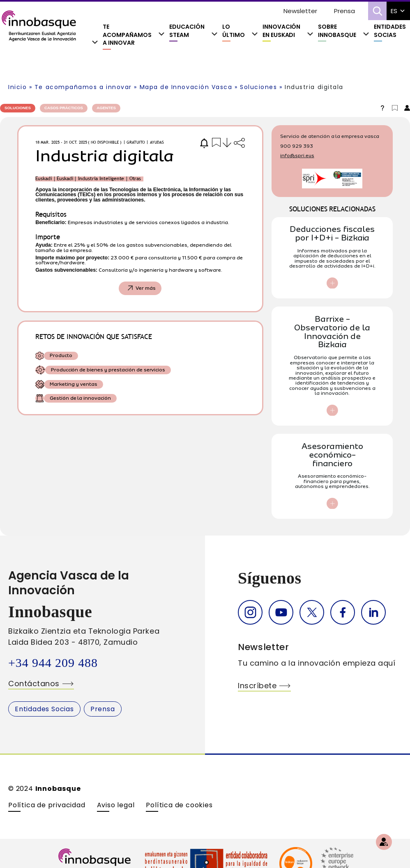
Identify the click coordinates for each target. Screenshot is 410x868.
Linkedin (373, 612)
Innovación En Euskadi (282, 31)
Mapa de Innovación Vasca (186, 87)
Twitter (312, 612)
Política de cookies (179, 805)
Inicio (17, 87)
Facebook (343, 612)
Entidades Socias (390, 31)
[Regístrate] (384, 842)
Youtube (281, 612)
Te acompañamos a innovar (127, 35)
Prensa (344, 11)
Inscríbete (257, 686)
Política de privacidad (47, 805)
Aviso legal (116, 805)
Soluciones (258, 87)
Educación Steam (187, 31)
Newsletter (300, 11)
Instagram (250, 612)
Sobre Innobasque (337, 31)
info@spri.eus (297, 156)
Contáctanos (34, 684)
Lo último (234, 31)
